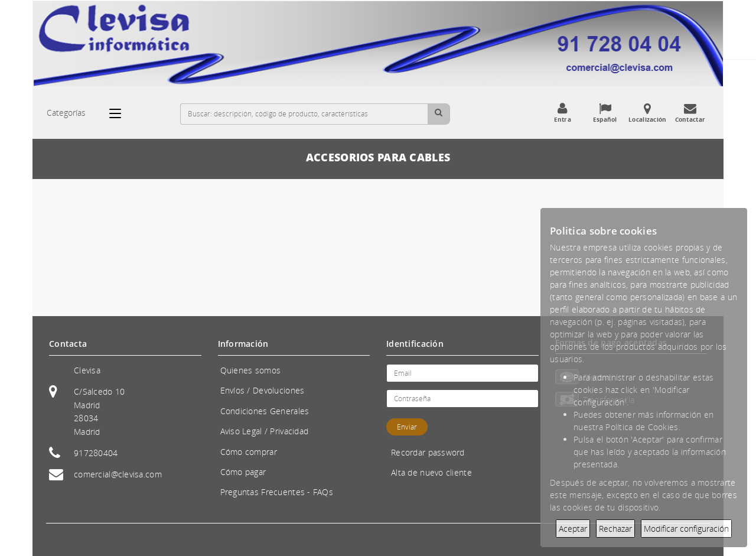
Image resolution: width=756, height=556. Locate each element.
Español (605, 113)
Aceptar (573, 529)
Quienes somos (251, 370)
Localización (647, 113)
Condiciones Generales (265, 411)
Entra (562, 113)
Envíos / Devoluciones (263, 390)
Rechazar (615, 529)
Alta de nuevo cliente (431, 472)
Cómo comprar (249, 452)
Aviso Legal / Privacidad (265, 431)
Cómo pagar (243, 472)
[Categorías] (121, 113)
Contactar (690, 113)
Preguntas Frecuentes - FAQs (277, 492)
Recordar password (428, 452)
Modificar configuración (686, 529)
